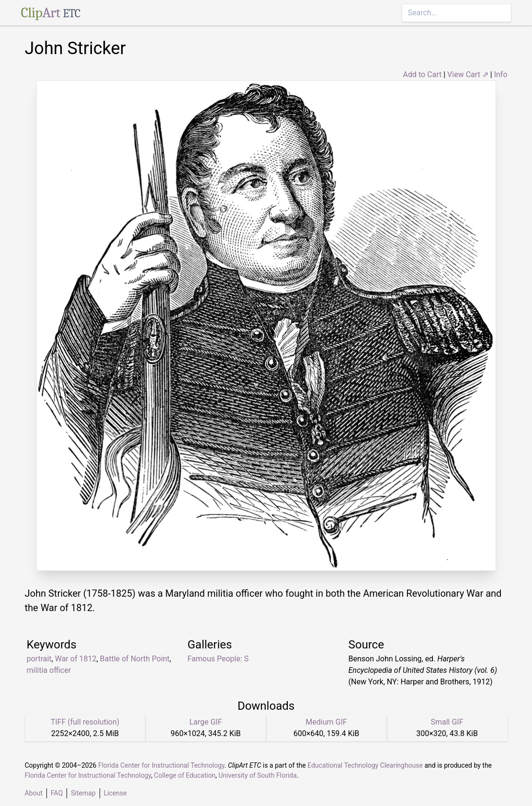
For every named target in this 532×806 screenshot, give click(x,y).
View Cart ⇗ (468, 74)
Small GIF (447, 722)
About (34, 793)
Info (501, 74)
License (115, 793)
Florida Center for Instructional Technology (161, 765)
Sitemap (83, 793)
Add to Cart (422, 74)
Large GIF (205, 722)
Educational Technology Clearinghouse (365, 765)
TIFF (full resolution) (85, 722)
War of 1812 (76, 659)
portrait (39, 659)
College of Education (185, 775)
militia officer (49, 670)
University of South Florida (257, 775)
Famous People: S (218, 659)
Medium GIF (326, 722)
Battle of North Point (135, 659)
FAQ (57, 793)
